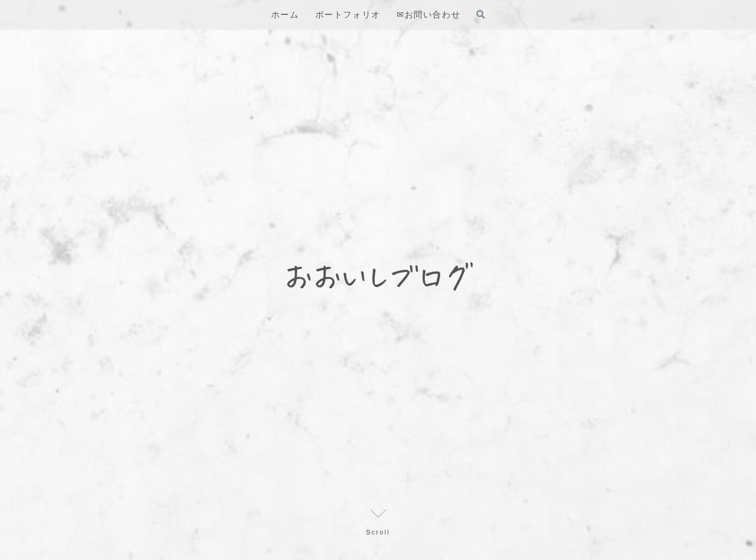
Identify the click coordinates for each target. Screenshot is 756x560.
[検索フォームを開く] (481, 14)
